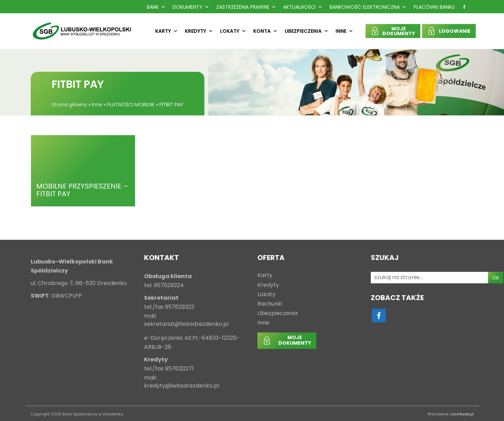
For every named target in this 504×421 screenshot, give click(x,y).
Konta (265, 31)
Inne (344, 31)
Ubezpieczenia (307, 31)
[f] (464, 7)
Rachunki (270, 304)
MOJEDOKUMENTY (399, 31)
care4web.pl (462, 414)
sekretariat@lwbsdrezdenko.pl (186, 324)
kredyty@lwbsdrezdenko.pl (182, 386)
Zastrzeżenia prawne (246, 7)
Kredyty (199, 31)
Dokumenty (191, 7)
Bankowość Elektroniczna (368, 7)
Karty (167, 31)
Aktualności (303, 7)
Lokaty (233, 31)
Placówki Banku (434, 7)
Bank (156, 7)
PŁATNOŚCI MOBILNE (131, 105)
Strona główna (69, 105)
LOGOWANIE (455, 31)
